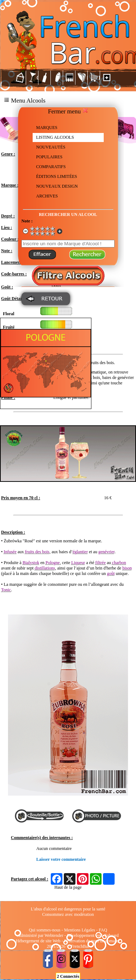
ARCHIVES (47, 196)
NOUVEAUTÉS (51, 147)
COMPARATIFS (51, 167)
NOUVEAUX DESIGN (57, 186)
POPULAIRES (50, 157)
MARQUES (47, 128)
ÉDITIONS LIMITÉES (57, 176)
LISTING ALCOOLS (55, 137)
